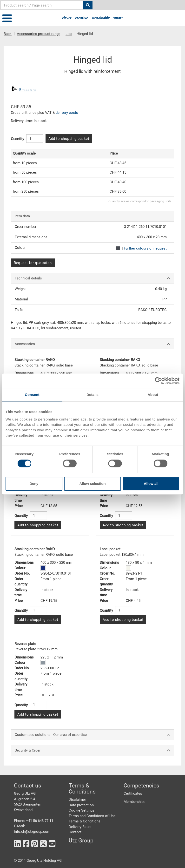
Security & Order (92, 750)
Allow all (151, 484)
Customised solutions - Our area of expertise (92, 735)
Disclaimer (77, 800)
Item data (22, 216)
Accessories (92, 344)
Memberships (135, 802)
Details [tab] (92, 395)
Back (8, 34)
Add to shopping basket (69, 139)
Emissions (28, 90)
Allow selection (92, 484)
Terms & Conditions (85, 821)
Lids (69, 34)
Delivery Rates (80, 827)
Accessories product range (39, 34)
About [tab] (153, 395)
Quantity (17, 139)
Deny (34, 484)
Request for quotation (33, 263)
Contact (75, 832)
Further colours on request (145, 248)
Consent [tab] (32, 395)
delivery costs (67, 113)
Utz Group (81, 841)
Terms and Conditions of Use (92, 816)
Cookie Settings (82, 810)
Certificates (133, 793)
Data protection (81, 805)
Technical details (92, 278)
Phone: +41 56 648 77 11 (34, 821)
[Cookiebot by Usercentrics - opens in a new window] (158, 381)
